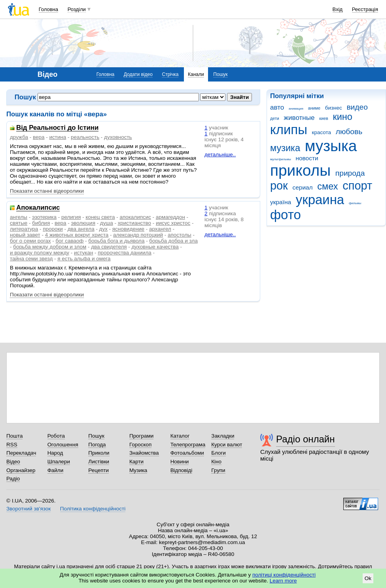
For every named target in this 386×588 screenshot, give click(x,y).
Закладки (223, 436)
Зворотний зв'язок (28, 509)
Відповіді (182, 470)
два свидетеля (109, 247)
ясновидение (128, 229)
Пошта (14, 436)
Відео (13, 462)
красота (322, 132)
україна (281, 202)
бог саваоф (69, 241)
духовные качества (155, 247)
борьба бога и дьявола (116, 241)
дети (275, 118)
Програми (141, 436)
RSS (12, 445)
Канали (196, 74)
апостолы (180, 235)
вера (39, 137)
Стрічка (170, 74)
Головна (48, 9)
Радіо (13, 479)
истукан (83, 253)
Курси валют (227, 445)
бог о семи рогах (30, 241)
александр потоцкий (138, 235)
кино (342, 117)
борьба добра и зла (173, 241)
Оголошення (63, 445)
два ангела (81, 229)
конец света (100, 217)
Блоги (219, 453)
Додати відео (138, 74)
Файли (56, 470)
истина (58, 137)
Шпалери (59, 462)
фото (286, 215)
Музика (138, 470)
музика (285, 148)
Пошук (220, 74)
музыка (331, 146)
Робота (56, 436)
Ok (368, 578)
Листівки (99, 462)
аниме (314, 108)
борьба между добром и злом (50, 247)
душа (107, 223)
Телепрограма (188, 445)
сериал (303, 187)
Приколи (99, 453)
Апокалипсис (38, 208)
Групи (218, 470)
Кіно (216, 462)
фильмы (355, 203)
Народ (55, 453)
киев (324, 118)
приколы (300, 170)
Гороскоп (140, 445)
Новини (180, 462)
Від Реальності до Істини (57, 128)
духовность (118, 137)
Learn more (283, 581)
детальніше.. (220, 155)
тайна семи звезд (31, 259)
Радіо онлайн (306, 439)
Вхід (338, 9)
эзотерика (44, 217)
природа (350, 173)
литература (24, 229)
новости (307, 158)
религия (71, 217)
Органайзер (21, 470)
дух (103, 229)
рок (279, 186)
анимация (296, 109)
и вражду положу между (40, 253)
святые (19, 223)
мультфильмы (281, 159)
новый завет (25, 235)
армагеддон (170, 217)
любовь (349, 132)
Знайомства (144, 453)
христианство (134, 223)
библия (41, 223)
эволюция (83, 223)
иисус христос (173, 223)
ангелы (19, 217)
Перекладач (21, 453)
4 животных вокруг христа (77, 235)
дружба (19, 137)
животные (299, 118)
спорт (357, 186)
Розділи (77, 9)
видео (357, 107)
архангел (160, 229)
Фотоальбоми (187, 453)
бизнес (334, 108)
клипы (289, 130)
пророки (53, 229)
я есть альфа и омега (84, 259)
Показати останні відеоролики (47, 191)
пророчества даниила (124, 253)
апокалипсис (135, 217)
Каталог (180, 436)
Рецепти (98, 470)
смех (327, 186)
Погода (97, 445)
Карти (136, 462)
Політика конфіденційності (93, 509)
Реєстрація (365, 9)
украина (320, 200)
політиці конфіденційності (284, 575)
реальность (85, 137)
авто (277, 107)
